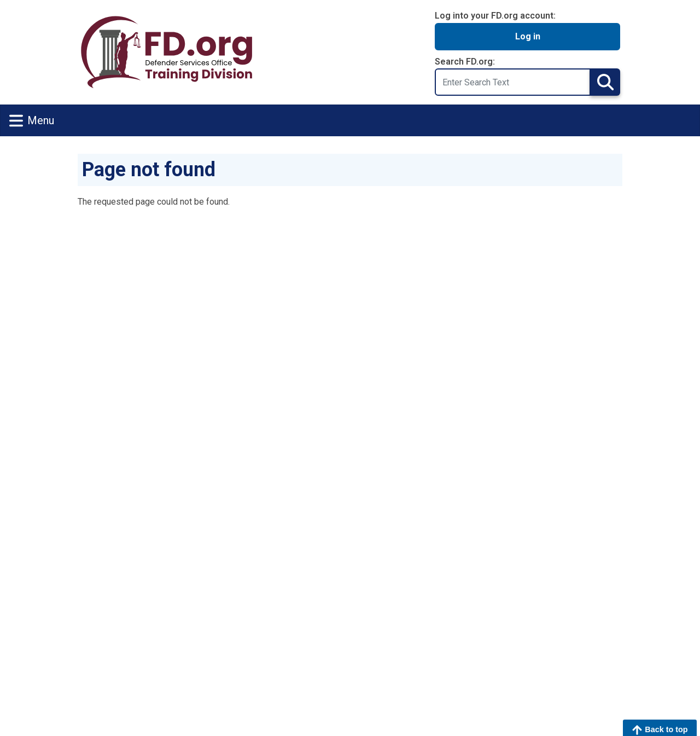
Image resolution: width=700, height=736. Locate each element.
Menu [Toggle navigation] (32, 121)
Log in (528, 36)
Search (605, 82)
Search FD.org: (465, 62)
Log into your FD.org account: (495, 16)
